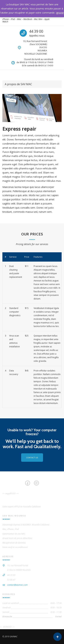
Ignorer (60, 13)
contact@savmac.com (17, 585)
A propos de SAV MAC (18, 84)
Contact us (32, 458)
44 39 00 (36, 31)
